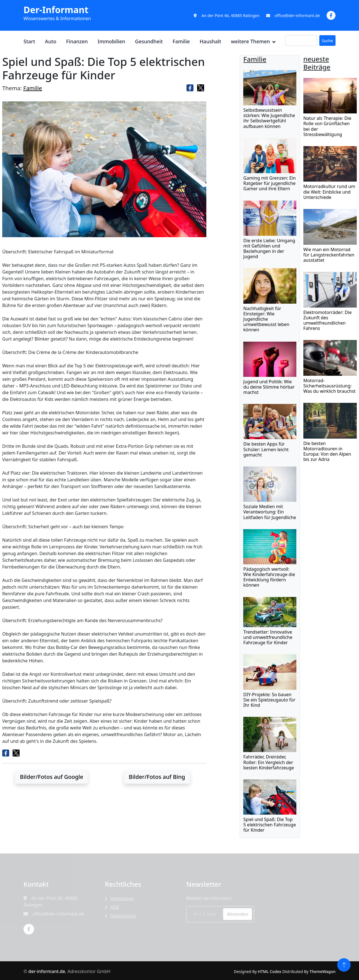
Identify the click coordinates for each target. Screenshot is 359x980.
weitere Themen (251, 41)
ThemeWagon (323, 971)
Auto (51, 41)
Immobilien (111, 41)
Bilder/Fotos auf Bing (157, 777)
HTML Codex (270, 971)
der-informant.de (47, 971)
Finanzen (77, 41)
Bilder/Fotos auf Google (51, 777)
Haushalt (210, 41)
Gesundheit (149, 41)
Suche (327, 41)
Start (29, 41)
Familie (181, 41)
